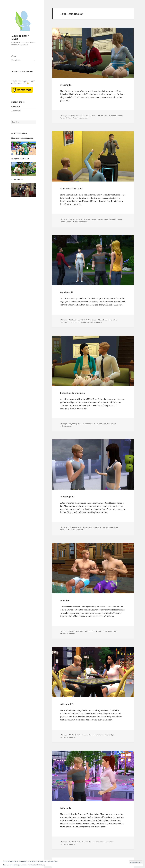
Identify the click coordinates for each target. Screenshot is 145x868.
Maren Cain (109, 842)
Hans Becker (104, 116)
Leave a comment (81, 118)
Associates (92, 116)
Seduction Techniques (72, 393)
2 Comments (67, 426)
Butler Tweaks (17, 180)
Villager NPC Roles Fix (20, 159)
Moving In (66, 85)
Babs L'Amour (104, 320)
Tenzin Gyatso (66, 118)
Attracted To (67, 704)
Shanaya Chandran (67, 322)
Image (64, 116)
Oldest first (16, 107)
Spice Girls (97, 527)
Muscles (65, 600)
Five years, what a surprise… (23, 138)
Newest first (16, 111)
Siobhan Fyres (110, 735)
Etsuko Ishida (101, 424)
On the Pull (67, 292)
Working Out (67, 497)
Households (16, 60)
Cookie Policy (41, 865)
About (14, 56)
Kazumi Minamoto (116, 116)
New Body (66, 808)
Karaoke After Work (72, 188)
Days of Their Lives (20, 37)
